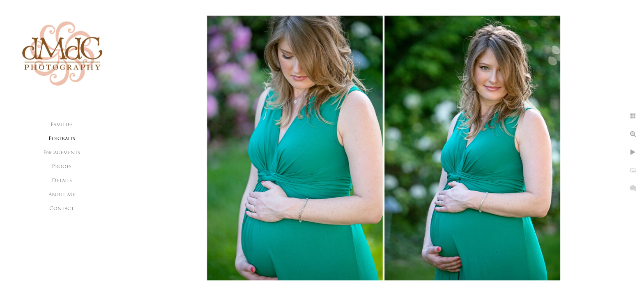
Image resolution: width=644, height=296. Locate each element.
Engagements (62, 153)
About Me (62, 195)
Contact (62, 209)
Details (62, 181)
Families (62, 125)
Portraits (62, 139)
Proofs (62, 167)
